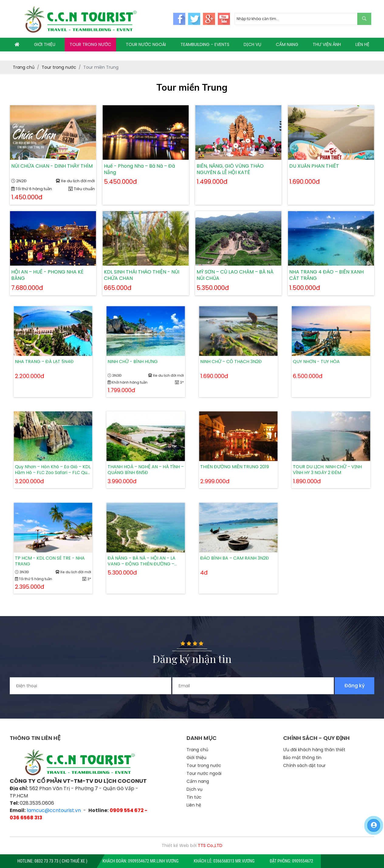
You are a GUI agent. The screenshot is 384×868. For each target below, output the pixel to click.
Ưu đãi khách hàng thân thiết (314, 750)
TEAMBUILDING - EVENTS (205, 44)
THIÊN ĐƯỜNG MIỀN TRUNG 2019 (236, 462)
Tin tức (194, 797)
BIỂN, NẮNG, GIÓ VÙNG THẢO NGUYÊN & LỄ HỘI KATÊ (230, 169)
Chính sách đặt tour (304, 765)
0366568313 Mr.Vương (234, 861)
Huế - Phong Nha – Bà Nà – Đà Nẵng (139, 169)
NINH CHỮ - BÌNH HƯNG (137, 359)
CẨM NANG (287, 44)
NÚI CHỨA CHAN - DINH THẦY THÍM (52, 166)
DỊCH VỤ (252, 44)
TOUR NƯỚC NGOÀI (146, 44)
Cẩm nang (198, 781)
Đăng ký (355, 686)
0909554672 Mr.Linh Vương (153, 861)
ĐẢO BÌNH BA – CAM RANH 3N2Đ (236, 555)
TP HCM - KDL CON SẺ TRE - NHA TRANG (51, 557)
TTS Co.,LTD (210, 845)
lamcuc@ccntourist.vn (54, 810)
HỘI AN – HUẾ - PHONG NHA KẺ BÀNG (47, 275)
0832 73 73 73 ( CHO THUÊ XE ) (61, 861)
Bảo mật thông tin (302, 758)
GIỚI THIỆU (45, 44)
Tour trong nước (204, 765)
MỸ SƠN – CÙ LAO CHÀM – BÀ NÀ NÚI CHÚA (235, 275)
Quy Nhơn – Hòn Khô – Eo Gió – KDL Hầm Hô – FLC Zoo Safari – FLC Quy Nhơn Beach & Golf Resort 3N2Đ (53, 464)
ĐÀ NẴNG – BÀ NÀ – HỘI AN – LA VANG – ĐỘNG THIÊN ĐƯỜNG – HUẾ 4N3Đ (143, 557)
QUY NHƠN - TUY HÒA (321, 359)
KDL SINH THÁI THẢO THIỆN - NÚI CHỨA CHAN (142, 275)
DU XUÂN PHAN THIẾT (314, 166)
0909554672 (303, 861)
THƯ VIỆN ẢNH (327, 44)
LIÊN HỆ (362, 44)
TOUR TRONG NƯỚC (90, 44)
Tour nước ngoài (204, 773)
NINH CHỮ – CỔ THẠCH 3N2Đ (233, 359)
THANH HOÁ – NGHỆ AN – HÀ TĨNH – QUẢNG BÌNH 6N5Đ (146, 464)
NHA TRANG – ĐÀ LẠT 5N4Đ (47, 359)
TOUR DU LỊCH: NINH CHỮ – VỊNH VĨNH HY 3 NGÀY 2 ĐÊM (328, 464)
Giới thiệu (196, 758)
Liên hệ (194, 805)
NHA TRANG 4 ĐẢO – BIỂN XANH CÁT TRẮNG (326, 275)
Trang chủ (197, 750)
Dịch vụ (195, 789)
